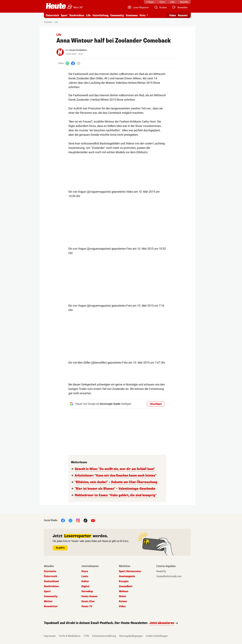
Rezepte (124, 581)
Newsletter (51, 606)
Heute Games (89, 596)
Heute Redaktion (78, 50)
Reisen (123, 601)
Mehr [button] (143, 15)
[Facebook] (73, 63)
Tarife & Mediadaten (70, 636)
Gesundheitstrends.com (169, 576)
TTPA (86, 636)
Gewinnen (132, 15)
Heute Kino (88, 601)
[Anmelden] (180, 8)
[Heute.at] (56, 6)
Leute (85, 576)
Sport (64, 15)
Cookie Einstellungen (157, 636)
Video (122, 606)
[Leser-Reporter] (138, 8)
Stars (85, 571)
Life (88, 15)
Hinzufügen (156, 404)
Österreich (52, 15)
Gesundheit (126, 586)
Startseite (48, 22)
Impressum (50, 636)
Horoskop (87, 591)
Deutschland (51, 581)
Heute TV (87, 606)
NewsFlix (161, 571)
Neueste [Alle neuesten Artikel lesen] (183, 15)
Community (117, 15)
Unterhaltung (100, 15)
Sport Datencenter (130, 571)
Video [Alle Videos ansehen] (173, 15)
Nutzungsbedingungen (131, 636)
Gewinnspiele (127, 576)
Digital (85, 586)
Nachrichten (77, 15)
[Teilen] (79, 63)
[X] (70, 520)
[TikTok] (85, 520)
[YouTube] (93, 520)
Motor (123, 596)
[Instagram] (78, 520)
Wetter (48, 601)
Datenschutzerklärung (104, 636)
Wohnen (124, 591)
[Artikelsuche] (160, 8)
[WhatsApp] (67, 63)
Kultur (85, 581)
